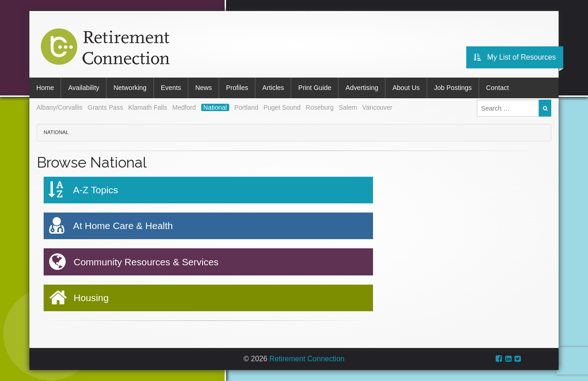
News (204, 88)
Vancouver (377, 107)
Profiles (237, 88)
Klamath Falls (148, 107)
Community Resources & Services (134, 262)
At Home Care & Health (111, 226)
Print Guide (315, 88)
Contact (498, 88)
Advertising (362, 88)
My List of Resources (515, 57)
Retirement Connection (307, 359)
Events (171, 88)
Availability (84, 88)
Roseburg (320, 107)
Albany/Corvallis (59, 107)
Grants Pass (105, 107)
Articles (273, 88)
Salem (348, 107)
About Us (406, 88)
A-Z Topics (83, 190)
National (215, 107)
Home (45, 88)
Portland (246, 107)
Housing (79, 298)
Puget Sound (282, 107)
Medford (184, 107)
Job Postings (453, 88)
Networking (130, 88)
